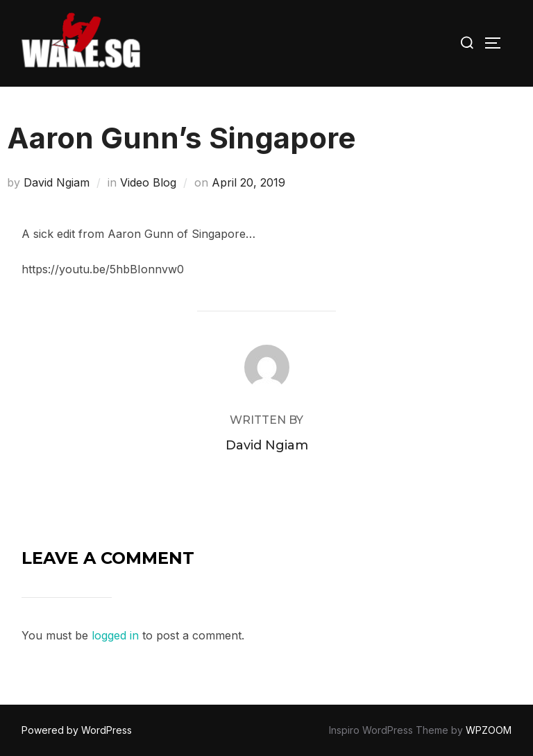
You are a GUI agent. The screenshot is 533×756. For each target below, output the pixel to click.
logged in (115, 635)
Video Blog (148, 182)
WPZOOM (489, 730)
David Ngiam (57, 182)
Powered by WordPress (77, 730)
